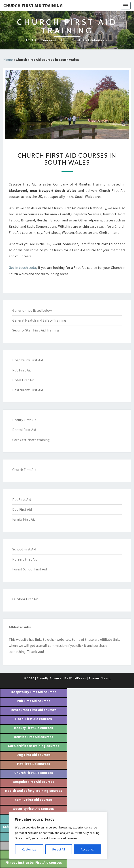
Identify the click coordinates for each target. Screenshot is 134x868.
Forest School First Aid (30, 569)
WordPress (78, 678)
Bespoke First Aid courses (34, 782)
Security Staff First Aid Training (36, 330)
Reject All (59, 849)
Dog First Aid (22, 509)
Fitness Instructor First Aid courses (34, 862)
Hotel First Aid (23, 380)
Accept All (87, 849)
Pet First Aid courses (34, 764)
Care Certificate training (31, 440)
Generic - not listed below (32, 310)
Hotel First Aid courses (34, 719)
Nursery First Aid (25, 559)
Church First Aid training (33, 6)
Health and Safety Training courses (34, 791)
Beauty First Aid (24, 420)
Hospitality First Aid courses (34, 692)
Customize (29, 849)
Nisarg (106, 678)
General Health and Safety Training (39, 320)
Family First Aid (24, 519)
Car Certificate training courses (34, 746)
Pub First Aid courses (34, 701)
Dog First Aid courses (34, 755)
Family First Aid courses (34, 800)
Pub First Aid (22, 370)
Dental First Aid (24, 430)
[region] (58, 835)
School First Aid (24, 549)
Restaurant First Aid (28, 390)
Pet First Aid (22, 499)
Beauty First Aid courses (34, 728)
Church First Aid (24, 470)
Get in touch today (23, 267)
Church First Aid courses (34, 773)
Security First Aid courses (34, 808)
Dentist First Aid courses (34, 737)
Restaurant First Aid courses (34, 710)
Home (8, 60)
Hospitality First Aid (28, 360)
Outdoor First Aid (25, 599)
